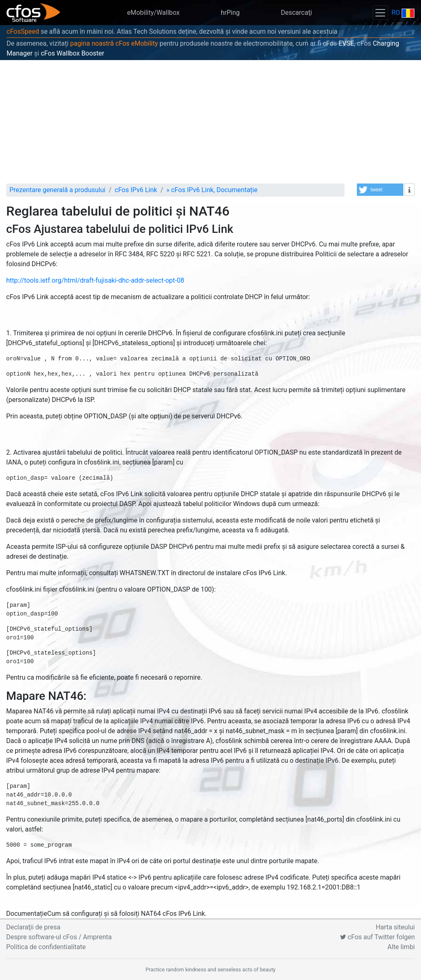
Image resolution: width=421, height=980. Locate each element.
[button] (380, 190)
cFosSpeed (23, 31)
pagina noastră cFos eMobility (114, 43)
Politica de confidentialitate (46, 947)
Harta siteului (395, 927)
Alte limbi (401, 947)
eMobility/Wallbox (153, 13)
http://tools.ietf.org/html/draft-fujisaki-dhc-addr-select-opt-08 (95, 280)
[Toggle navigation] (380, 13)
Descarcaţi (296, 13)
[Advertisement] (210, 122)
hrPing (230, 13)
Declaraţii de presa (33, 927)
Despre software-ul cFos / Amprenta (59, 937)
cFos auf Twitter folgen (377, 937)
